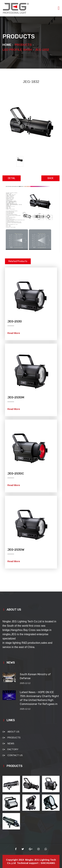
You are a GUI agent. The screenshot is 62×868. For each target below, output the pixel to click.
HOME (7, 45)
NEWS (11, 743)
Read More (14, 333)
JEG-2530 (15, 321)
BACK (51, 178)
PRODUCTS (14, 738)
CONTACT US (15, 755)
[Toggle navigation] (59, 8)
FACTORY (13, 749)
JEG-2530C (16, 474)
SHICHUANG (48, 863)
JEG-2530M (16, 397)
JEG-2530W (16, 550)
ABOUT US (13, 732)
